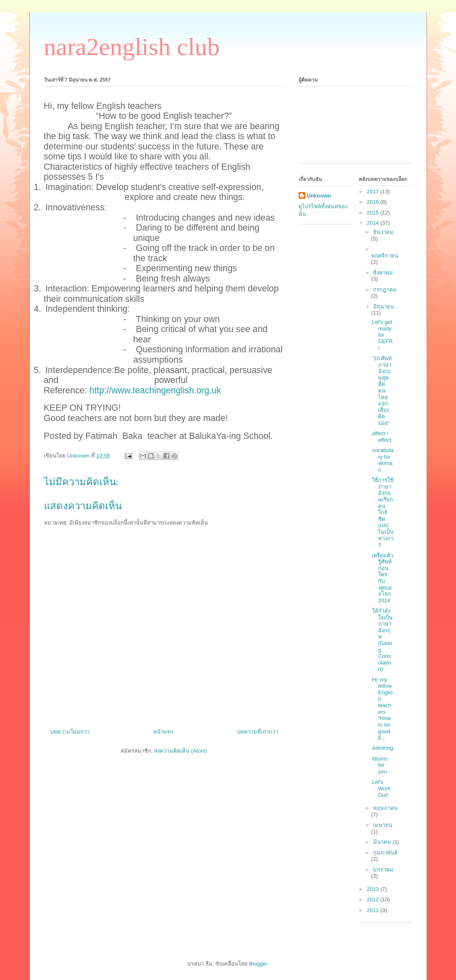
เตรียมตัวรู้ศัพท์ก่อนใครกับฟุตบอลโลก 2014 (382, 578)
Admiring (382, 748)
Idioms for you (380, 765)
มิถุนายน (384, 307)
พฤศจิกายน (385, 256)
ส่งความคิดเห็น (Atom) (181, 751)
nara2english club (132, 47)
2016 (374, 202)
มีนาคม (383, 842)
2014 (374, 223)
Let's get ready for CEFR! (382, 335)
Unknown (319, 196)
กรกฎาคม (385, 290)
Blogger (258, 964)
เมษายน (383, 825)
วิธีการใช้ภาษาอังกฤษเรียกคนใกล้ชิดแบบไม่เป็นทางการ (383, 512)
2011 (374, 910)
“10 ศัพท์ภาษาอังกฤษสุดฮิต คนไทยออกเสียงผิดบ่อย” (382, 391)
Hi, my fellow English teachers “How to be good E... (382, 709)
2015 (374, 213)
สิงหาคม (383, 273)
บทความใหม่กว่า (70, 732)
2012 (374, 899)
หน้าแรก (163, 732)
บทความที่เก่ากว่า (257, 732)
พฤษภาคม (386, 808)
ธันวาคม (383, 232)
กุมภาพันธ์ (385, 853)
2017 (374, 191)
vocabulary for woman (383, 460)
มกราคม (383, 870)
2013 (374, 889)
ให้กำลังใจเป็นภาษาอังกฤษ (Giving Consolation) (382, 640)
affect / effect (382, 437)
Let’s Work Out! (381, 788)
